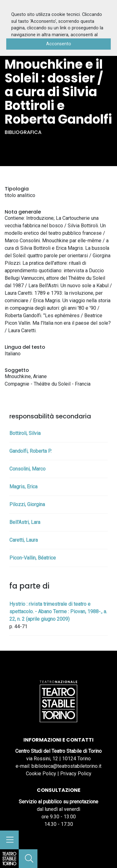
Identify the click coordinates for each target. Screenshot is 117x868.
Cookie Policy (41, 774)
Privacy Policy (76, 774)
